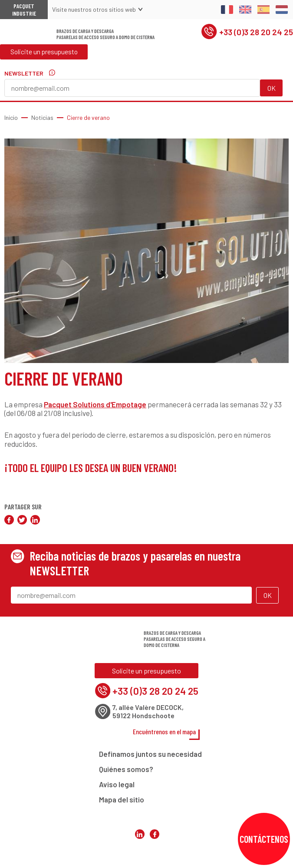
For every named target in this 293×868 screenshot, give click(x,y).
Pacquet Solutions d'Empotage (95, 404)
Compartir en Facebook (9, 520)
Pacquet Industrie (24, 10)
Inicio (11, 117)
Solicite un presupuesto (45, 56)
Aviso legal (117, 787)
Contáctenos (264, 839)
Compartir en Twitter (22, 520)
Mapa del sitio (122, 802)
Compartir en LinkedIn (35, 520)
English (245, 10)
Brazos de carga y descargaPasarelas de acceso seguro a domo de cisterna (105, 36)
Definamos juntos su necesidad (150, 756)
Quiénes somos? (126, 772)
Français (227, 10)
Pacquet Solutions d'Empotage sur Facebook (154, 855)
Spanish (263, 10)
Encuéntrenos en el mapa (165, 734)
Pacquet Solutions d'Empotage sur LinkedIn (139, 855)
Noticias (42, 117)
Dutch (282, 10)
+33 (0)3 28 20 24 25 (246, 34)
